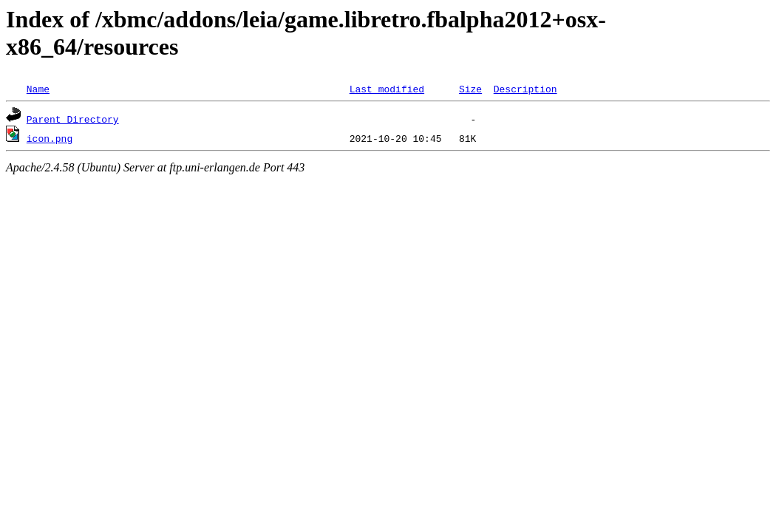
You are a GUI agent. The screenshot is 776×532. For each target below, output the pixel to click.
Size (470, 89)
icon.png (50, 138)
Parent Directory (73, 119)
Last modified (387, 89)
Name (38, 89)
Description (525, 89)
